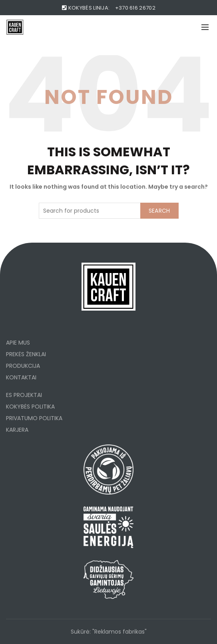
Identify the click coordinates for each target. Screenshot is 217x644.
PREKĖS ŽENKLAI (26, 354)
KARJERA (17, 430)
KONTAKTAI (21, 377)
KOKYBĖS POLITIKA (30, 407)
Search (159, 211)
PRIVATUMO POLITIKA (34, 418)
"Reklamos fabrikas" (119, 632)
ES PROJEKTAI (24, 395)
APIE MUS (18, 343)
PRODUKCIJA (23, 366)
